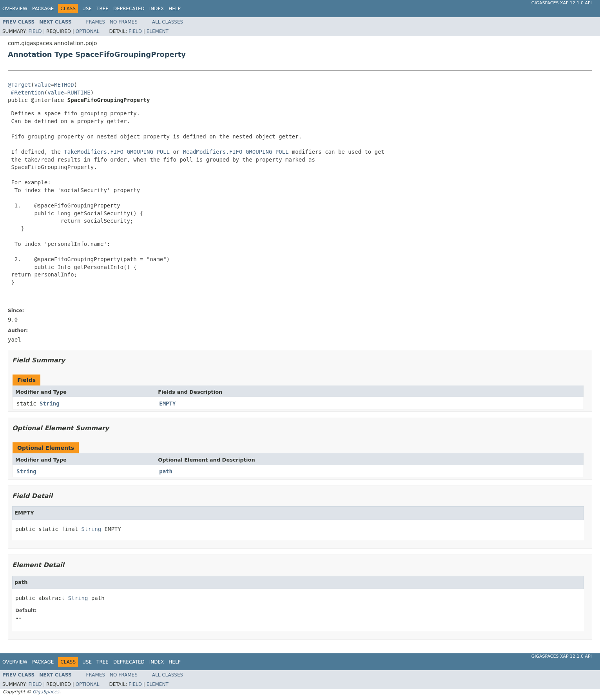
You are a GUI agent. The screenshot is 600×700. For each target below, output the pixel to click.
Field (35, 31)
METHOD (64, 85)
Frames (96, 22)
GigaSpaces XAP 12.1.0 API (562, 3)
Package (43, 9)
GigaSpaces (46, 692)
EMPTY (167, 404)
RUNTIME (79, 93)
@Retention (27, 93)
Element (158, 31)
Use (87, 9)
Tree (102, 9)
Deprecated (129, 9)
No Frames (124, 22)
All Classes (168, 22)
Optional (88, 31)
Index (157, 9)
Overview (15, 9)
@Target (19, 85)
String (50, 404)
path (166, 471)
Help (175, 9)
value (42, 85)
